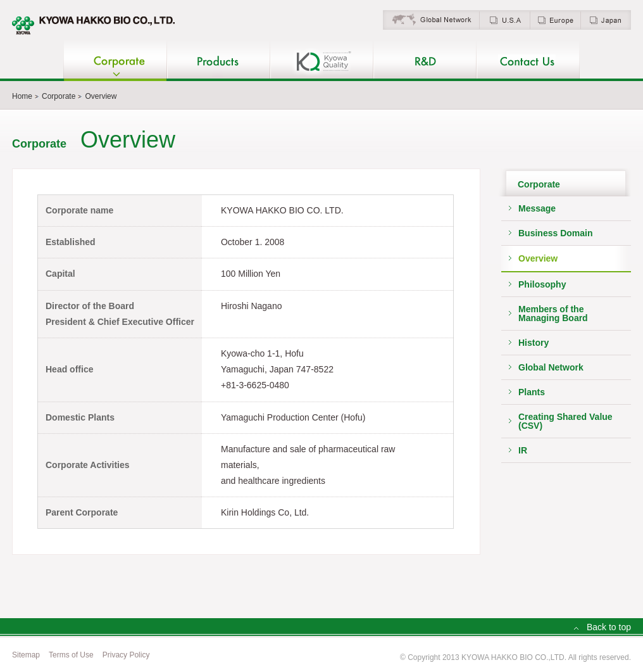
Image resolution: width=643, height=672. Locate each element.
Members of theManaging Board (553, 314)
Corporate (59, 96)
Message (537, 208)
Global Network (551, 367)
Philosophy (542, 284)
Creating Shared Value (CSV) (565, 421)
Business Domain (555, 233)
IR (523, 450)
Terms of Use (71, 655)
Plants (532, 392)
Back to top (609, 627)
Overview (538, 258)
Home (22, 96)
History (534, 343)
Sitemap (26, 655)
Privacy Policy (126, 655)
